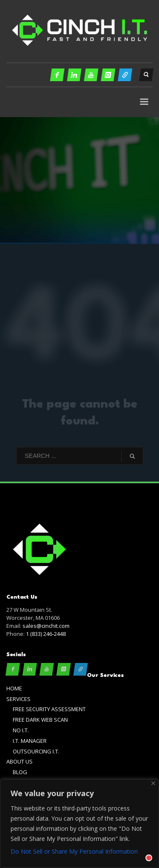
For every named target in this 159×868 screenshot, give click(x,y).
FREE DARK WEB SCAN (40, 720)
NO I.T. (21, 730)
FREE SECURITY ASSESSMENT (49, 709)
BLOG (20, 772)
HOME (14, 688)
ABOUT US (20, 761)
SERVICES (18, 699)
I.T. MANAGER (30, 741)
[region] (79, 824)
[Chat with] (139, 848)
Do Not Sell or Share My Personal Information (74, 851)
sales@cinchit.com (46, 626)
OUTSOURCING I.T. (36, 751)
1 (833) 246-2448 (46, 634)
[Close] (153, 783)
